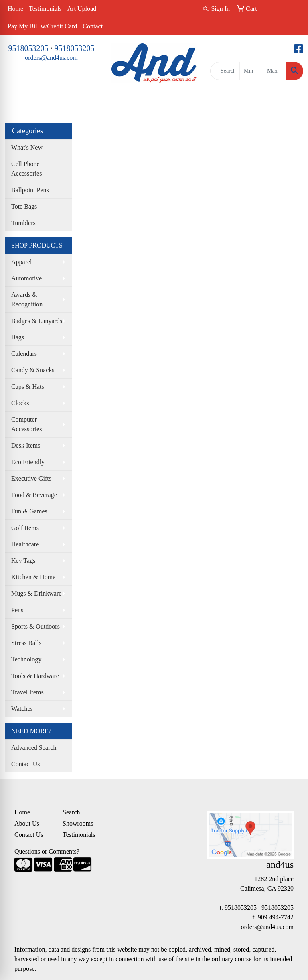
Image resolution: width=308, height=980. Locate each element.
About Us (27, 823)
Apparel (22, 262)
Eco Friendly (28, 462)
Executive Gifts (31, 478)
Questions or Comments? (47, 851)
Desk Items (26, 445)
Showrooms (78, 823)
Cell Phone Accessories (26, 169)
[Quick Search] (225, 71)
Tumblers (23, 223)
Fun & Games (29, 511)
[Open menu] (292, 103)
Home (15, 9)
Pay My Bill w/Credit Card (42, 26)
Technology (26, 659)
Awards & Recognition (27, 299)
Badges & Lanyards (37, 321)
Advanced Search (34, 748)
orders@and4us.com (51, 58)
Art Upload (82, 9)
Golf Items (25, 528)
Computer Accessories (26, 424)
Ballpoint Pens (30, 190)
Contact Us (26, 764)
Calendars (24, 354)
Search (71, 812)
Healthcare (25, 544)
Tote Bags (24, 206)
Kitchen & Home (33, 577)
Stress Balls (26, 643)
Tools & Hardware (35, 676)
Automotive (26, 278)
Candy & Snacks (33, 370)
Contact (93, 26)
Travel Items (27, 692)
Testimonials (45, 9)
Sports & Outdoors (35, 626)
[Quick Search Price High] (275, 71)
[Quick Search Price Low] (251, 71)
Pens (17, 610)
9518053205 (28, 48)
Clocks (20, 403)
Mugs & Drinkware (36, 593)
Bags (18, 337)
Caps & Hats (28, 387)
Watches (22, 709)
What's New (27, 147)
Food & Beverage (34, 495)
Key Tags (23, 561)
